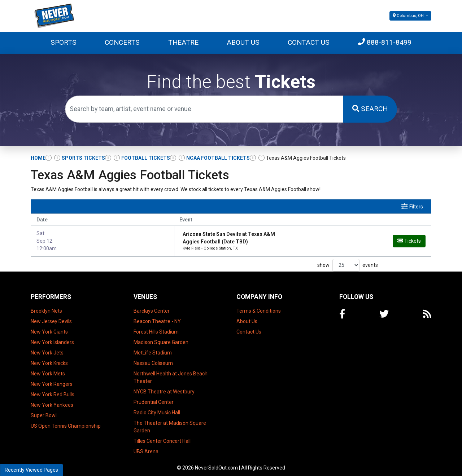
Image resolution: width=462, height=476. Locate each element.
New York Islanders (52, 338)
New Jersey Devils (51, 317)
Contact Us (309, 42)
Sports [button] (64, 42)
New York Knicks (49, 359)
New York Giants (49, 327)
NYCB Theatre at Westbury (164, 387)
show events (348, 261)
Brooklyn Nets (46, 307)
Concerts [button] (122, 42)
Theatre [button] (183, 42)
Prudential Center (154, 398)
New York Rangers (52, 380)
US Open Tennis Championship (66, 422)
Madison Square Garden (161, 338)
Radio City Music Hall (157, 408)
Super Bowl (44, 411)
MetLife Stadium (153, 348)
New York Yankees (52, 401)
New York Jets (47, 348)
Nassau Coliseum (153, 359)
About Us (243, 42)
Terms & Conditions (259, 307)
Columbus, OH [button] (409, 16)
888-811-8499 (385, 42)
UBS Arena (146, 447)
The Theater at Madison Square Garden (170, 422)
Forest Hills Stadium (156, 327)
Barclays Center (152, 307)
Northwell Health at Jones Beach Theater (171, 373)
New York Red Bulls (53, 390)
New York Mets (48, 369)
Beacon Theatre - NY (157, 317)
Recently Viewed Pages (31, 470)
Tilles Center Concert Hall (162, 437)
